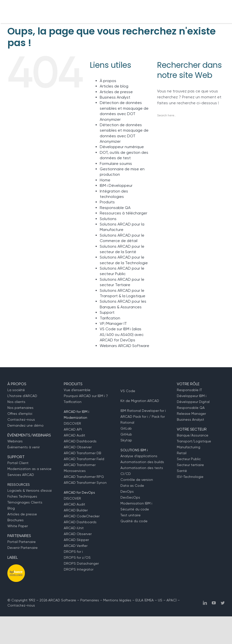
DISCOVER (72, 423)
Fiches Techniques (22, 496)
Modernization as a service (29, 469)
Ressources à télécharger (124, 213)
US (160, 600)
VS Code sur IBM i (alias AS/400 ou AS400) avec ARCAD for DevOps (122, 334)
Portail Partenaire (22, 542)
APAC (171, 600)
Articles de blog (114, 86)
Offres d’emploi (20, 414)
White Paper (18, 526)
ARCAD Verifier (76, 546)
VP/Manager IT (113, 323)
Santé (182, 471)
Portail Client (18, 463)
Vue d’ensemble (77, 390)
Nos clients (16, 402)
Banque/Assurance (193, 435)
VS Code (128, 391)
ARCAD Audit (75, 435)
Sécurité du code (135, 509)
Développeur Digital (193, 402)
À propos (108, 81)
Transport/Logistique (194, 441)
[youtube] (214, 603)
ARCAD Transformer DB (83, 453)
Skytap (126, 440)
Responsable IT (189, 390)
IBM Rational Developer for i (143, 411)
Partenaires (90, 600)
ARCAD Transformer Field (84, 459)
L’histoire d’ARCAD (22, 396)
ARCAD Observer (78, 447)
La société (16, 390)
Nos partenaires (20, 408)
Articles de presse (116, 92)
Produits (107, 202)
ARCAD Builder (76, 510)
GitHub (126, 434)
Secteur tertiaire (190, 465)
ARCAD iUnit (74, 528)
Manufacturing (189, 447)
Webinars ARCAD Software (124, 346)
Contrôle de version (137, 480)
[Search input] (190, 115)
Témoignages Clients (25, 502)
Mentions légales (117, 600)
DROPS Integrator (79, 569)
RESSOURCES (19, 485)
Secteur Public (189, 459)
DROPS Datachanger (81, 563)
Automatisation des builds (142, 462)
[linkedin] (205, 603)
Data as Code (132, 486)
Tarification (110, 318)
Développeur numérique (122, 147)
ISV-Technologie (190, 477)
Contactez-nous (21, 419)
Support (107, 312)
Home (105, 180)
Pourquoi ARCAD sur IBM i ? (86, 396)
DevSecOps (130, 497)
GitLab (126, 428)
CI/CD (126, 474)
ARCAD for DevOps (79, 492)
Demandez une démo (25, 425)
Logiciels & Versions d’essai (30, 490)
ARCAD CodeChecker (82, 516)
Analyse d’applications (139, 456)
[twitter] (223, 603)
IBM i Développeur (116, 185)
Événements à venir (24, 447)
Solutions (108, 219)
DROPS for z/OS (77, 557)
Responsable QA (115, 208)
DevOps (127, 491)
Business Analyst (115, 97)
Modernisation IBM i (136, 503)
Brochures (16, 520)
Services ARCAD (21, 475)
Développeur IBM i (192, 396)
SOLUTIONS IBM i (134, 450)
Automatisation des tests (142, 468)
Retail (182, 453)
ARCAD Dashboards (80, 441)
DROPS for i (73, 552)
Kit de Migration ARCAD (140, 401)
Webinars (15, 441)
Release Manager (191, 414)
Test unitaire (131, 515)
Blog (11, 508)
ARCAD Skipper (76, 540)
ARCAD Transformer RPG (84, 477)
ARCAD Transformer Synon (85, 483)
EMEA (149, 600)
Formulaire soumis (116, 164)
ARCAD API (73, 429)
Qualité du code (134, 521)
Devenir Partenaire (23, 548)
